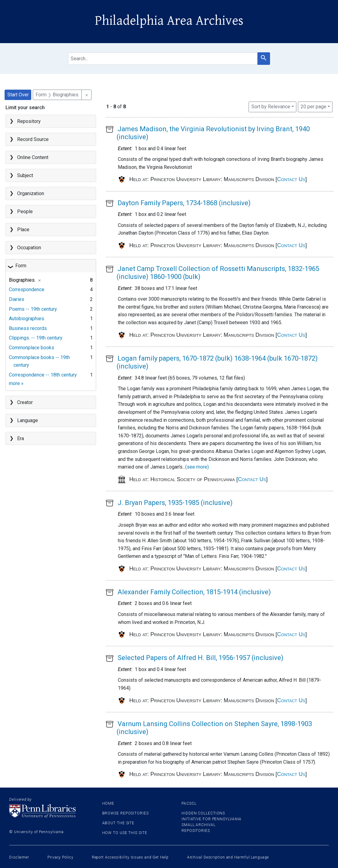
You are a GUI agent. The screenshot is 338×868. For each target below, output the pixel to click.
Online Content (33, 157)
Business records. (28, 328)
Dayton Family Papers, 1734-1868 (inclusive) (184, 203)
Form (21, 266)
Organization (31, 193)
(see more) (197, 467)
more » (16, 383)
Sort (271, 107)
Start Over (18, 95)
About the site (118, 823)
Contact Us (291, 179)
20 (314, 106)
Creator (25, 402)
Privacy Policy (60, 857)
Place (23, 230)
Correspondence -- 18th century (43, 375)
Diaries (17, 299)
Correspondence (27, 289)
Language (28, 420)
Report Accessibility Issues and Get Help (130, 857)
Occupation (29, 248)
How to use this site (125, 833)
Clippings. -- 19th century (36, 338)
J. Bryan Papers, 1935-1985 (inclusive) (175, 503)
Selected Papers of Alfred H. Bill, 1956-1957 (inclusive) (201, 658)
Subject (25, 175)
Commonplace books (32, 348)
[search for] (163, 59)
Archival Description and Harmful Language (228, 857)
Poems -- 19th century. (33, 309)
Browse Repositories (126, 813)
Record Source (33, 139)
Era (21, 438)
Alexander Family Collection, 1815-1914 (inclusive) (194, 592)
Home (108, 803)
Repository (29, 121)
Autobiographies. (27, 319)
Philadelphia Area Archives (169, 21)
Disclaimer (19, 857)
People (25, 211)
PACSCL (189, 803)
